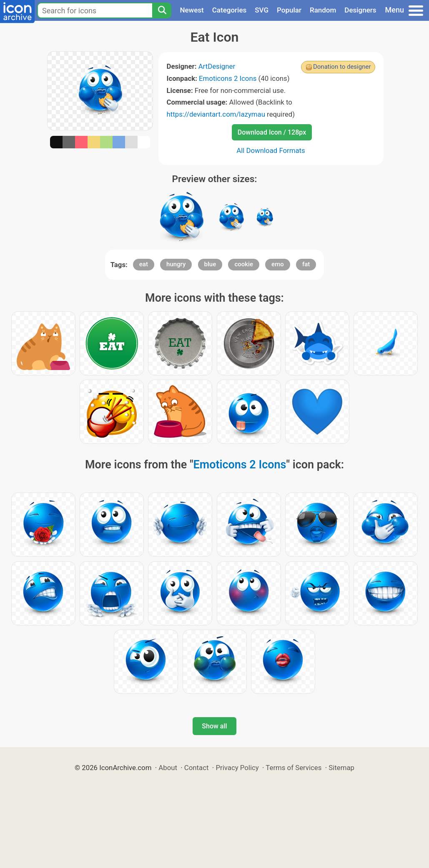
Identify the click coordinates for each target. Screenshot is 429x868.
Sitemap (341, 768)
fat (306, 264)
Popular (289, 10)
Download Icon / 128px (272, 132)
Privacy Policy (237, 768)
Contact (197, 768)
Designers (360, 10)
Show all (214, 726)
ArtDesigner (217, 66)
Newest (192, 10)
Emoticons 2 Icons (228, 78)
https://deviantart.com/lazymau (216, 114)
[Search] (162, 10)
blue (210, 264)
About (168, 768)
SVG (262, 10)
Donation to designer (342, 67)
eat (144, 264)
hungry (176, 264)
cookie (244, 264)
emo (278, 264)
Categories (230, 10)
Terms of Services (294, 768)
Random (323, 10)
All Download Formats (271, 150)
